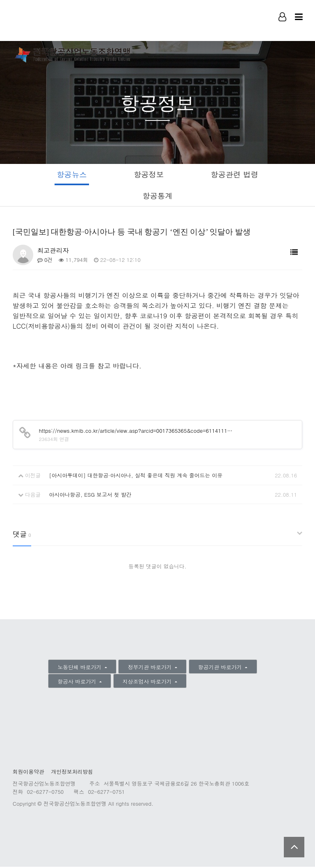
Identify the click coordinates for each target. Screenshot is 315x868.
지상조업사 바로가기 (148, 683)
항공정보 (148, 174)
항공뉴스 (70, 174)
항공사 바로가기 (78, 683)
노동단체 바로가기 (81, 668)
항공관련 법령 (236, 174)
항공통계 (158, 196)
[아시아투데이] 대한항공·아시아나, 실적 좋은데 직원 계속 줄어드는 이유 (136, 476)
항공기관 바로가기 (221, 668)
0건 (45, 261)
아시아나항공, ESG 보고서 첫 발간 (90, 495)
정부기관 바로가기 (151, 668)
